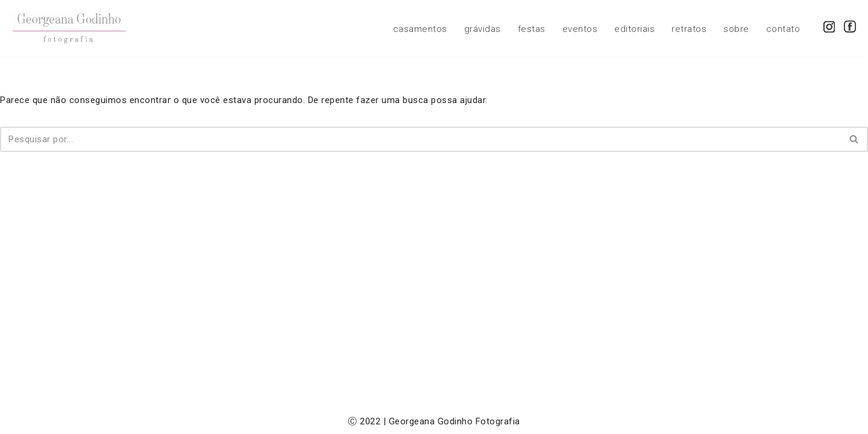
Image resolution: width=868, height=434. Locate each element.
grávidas (483, 29)
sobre (736, 29)
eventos (580, 29)
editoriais (634, 29)
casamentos (420, 29)
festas (532, 29)
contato (783, 29)
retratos (689, 29)
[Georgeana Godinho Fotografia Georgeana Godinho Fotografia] (69, 28)
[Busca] (420, 139)
